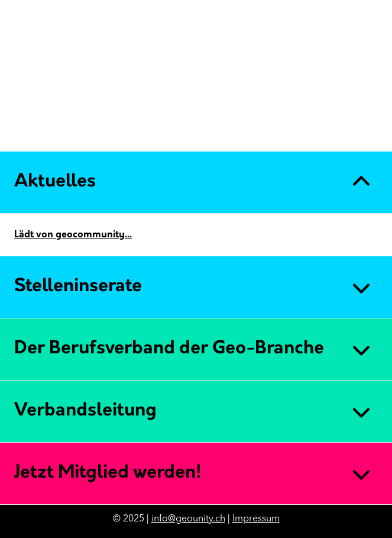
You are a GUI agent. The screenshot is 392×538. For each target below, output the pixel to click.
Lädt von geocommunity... (73, 235)
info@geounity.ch (188, 519)
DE (341, 135)
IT (378, 135)
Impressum (256, 519)
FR (361, 135)
